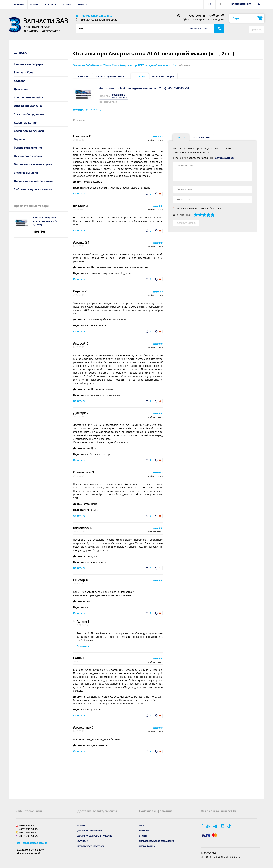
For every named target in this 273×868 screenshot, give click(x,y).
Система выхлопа (26, 172)
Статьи (67, 4)
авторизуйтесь (225, 158)
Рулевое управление (28, 147)
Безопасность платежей (91, 846)
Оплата (34, 4)
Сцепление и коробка (28, 97)
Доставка (18, 4)
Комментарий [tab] (201, 138)
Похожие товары (163, 76)
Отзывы (140, 76)
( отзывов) (94, 110)
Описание (83, 76)
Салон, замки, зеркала (29, 131)
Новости (83, 4)
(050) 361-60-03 (89, 20)
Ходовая (20, 81)
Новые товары (147, 846)
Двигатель (21, 89)
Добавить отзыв (186, 223)
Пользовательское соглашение (157, 841)
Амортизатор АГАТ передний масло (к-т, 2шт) (46, 221)
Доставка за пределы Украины (95, 836)
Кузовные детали (26, 122)
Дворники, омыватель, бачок (34, 181)
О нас (142, 825)
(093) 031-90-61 (29, 832)
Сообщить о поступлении (120, 96)
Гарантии (83, 841)
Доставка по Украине (90, 830)
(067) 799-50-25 (108, 20)
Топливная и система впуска (33, 164)
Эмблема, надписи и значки (33, 189)
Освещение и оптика (28, 106)
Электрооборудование (29, 114)
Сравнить (256, 29)
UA (210, 4)
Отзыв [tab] (181, 138)
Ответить (79, 194)
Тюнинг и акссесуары (28, 64)
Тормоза (20, 139)
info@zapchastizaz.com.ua (97, 16)
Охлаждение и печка (28, 156)
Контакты (51, 4)
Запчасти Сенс (24, 72)
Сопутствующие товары (112, 76)
